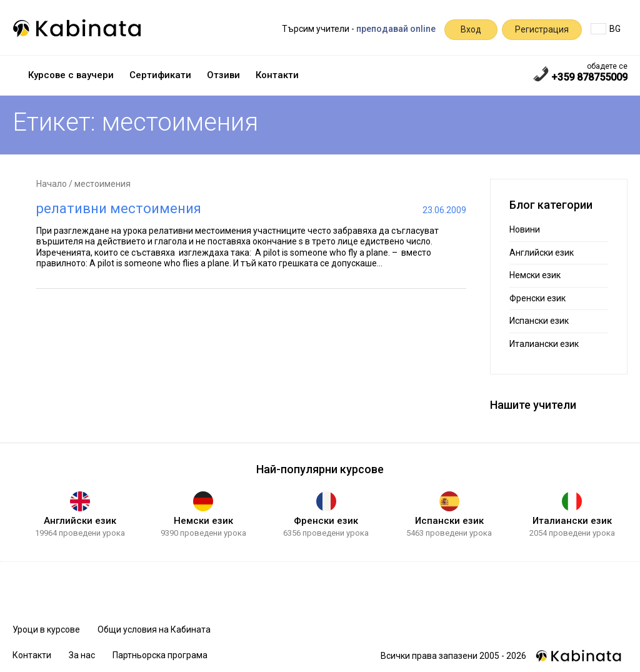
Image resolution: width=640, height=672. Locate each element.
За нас (82, 655)
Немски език (535, 275)
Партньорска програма (160, 655)
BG (606, 29)
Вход (471, 29)
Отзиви (223, 75)
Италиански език (544, 344)
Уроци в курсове (46, 629)
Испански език (539, 321)
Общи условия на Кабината (154, 629)
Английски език (542, 253)
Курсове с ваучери (71, 75)
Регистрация (542, 29)
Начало (52, 184)
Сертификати (160, 75)
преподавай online (396, 29)
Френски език (537, 298)
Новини (525, 229)
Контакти (277, 75)
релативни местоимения (119, 208)
